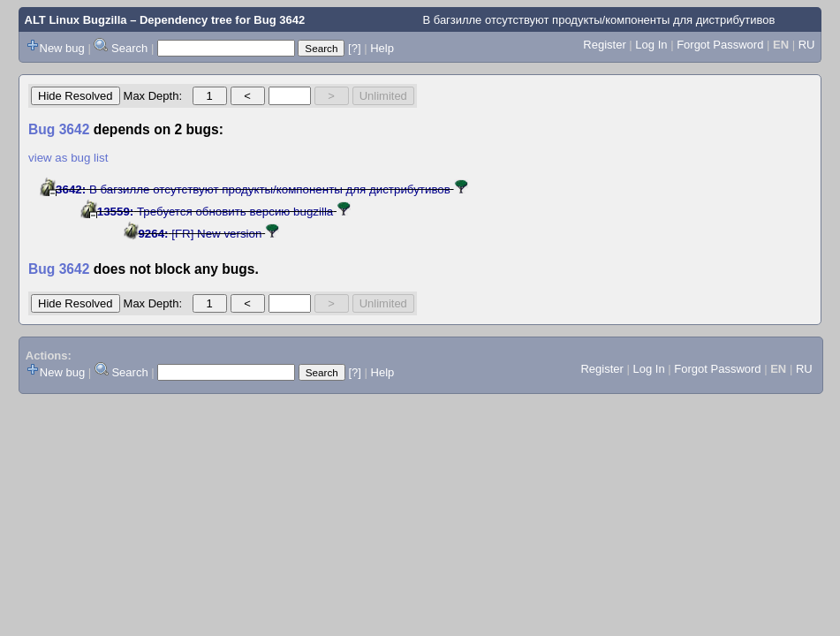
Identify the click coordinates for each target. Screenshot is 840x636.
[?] (354, 48)
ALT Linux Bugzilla (76, 20)
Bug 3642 (279, 20)
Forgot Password (720, 45)
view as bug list (68, 158)
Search (129, 48)
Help (382, 48)
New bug (62, 48)
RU (807, 45)
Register (604, 45)
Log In (651, 45)
